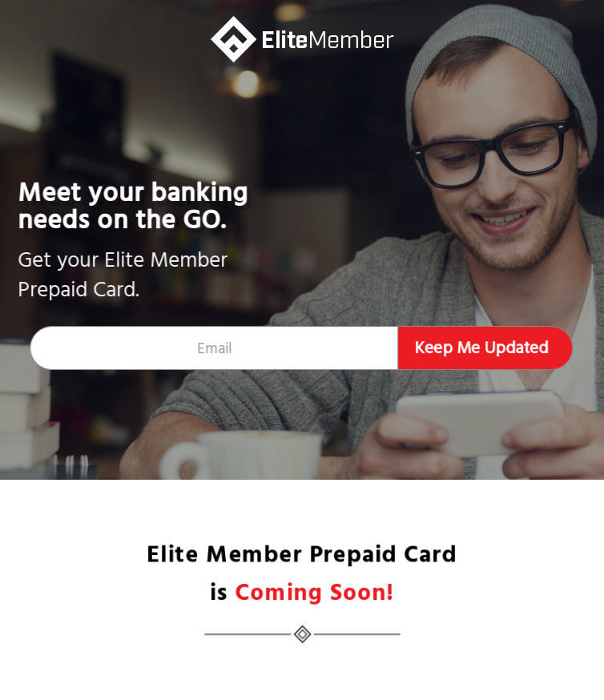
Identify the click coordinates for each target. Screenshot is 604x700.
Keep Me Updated (480, 348)
